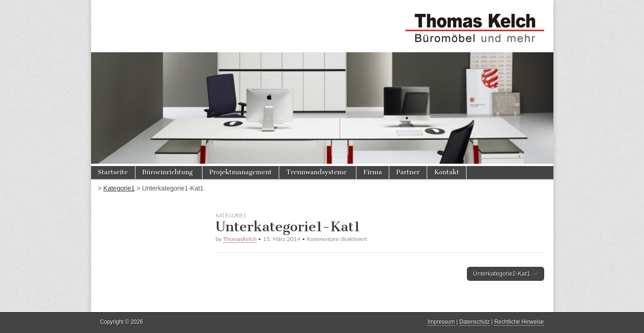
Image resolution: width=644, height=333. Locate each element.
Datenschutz (475, 322)
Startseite (113, 172)
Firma (373, 172)
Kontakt (447, 172)
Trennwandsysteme (316, 172)
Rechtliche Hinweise (519, 322)
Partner (408, 172)
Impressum (441, 322)
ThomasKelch (239, 239)
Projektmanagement (241, 172)
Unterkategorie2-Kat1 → (505, 274)
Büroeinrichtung (168, 172)
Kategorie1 (119, 188)
